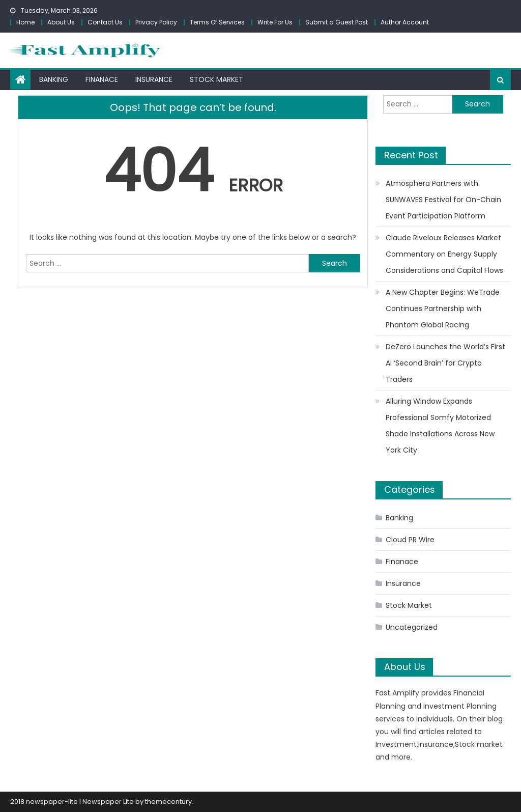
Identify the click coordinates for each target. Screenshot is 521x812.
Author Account (405, 22)
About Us (61, 22)
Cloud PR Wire (410, 540)
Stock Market (216, 79)
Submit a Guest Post (337, 22)
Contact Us (105, 22)
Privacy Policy (156, 22)
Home (25, 22)
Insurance (154, 79)
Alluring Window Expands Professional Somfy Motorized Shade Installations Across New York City (440, 426)
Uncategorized (412, 627)
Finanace (102, 79)
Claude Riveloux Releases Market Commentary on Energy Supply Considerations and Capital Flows (444, 254)
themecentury (168, 802)
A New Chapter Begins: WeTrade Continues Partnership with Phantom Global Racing (443, 309)
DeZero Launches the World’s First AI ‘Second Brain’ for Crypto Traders (445, 363)
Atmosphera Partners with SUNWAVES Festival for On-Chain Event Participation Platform (443, 200)
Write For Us (275, 22)
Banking (54, 79)
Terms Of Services (217, 22)
